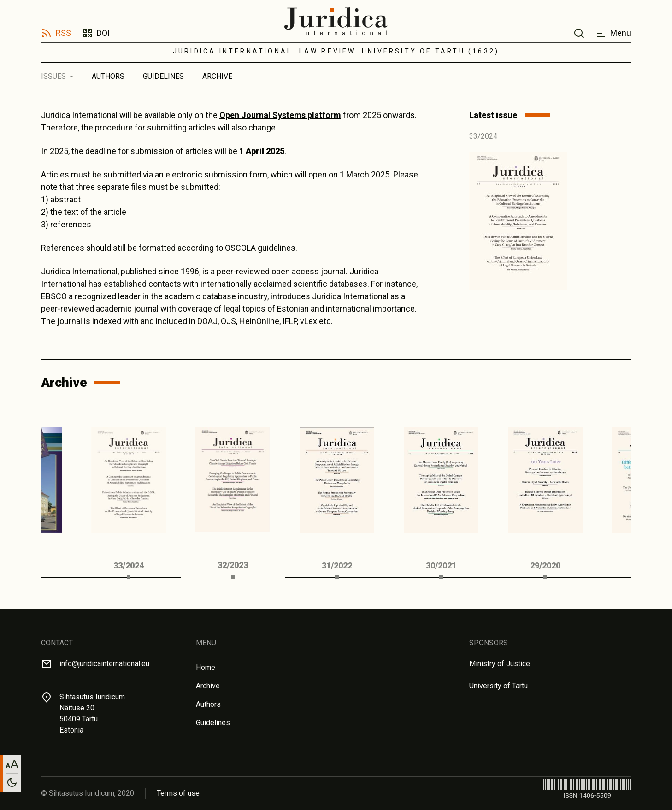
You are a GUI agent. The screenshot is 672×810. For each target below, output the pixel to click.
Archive (217, 76)
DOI (103, 33)
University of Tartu (498, 686)
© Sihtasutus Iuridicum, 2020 (88, 793)
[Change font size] (12, 764)
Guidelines (163, 76)
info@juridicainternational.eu (104, 664)
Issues (53, 76)
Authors (108, 76)
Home (206, 667)
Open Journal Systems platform (280, 115)
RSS (63, 33)
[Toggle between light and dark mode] (12, 782)
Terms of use (178, 793)
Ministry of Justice (500, 664)
